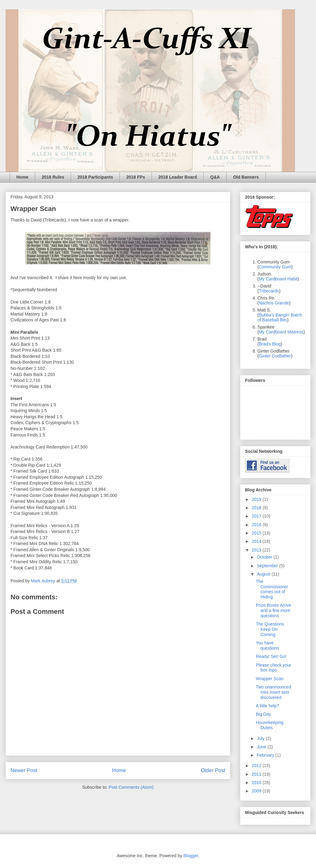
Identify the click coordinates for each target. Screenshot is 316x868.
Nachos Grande (274, 303)
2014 (257, 541)
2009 (257, 791)
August (264, 574)
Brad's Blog (270, 344)
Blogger (191, 856)
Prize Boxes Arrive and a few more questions (273, 610)
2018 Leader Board (178, 177)
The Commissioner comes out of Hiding (272, 589)
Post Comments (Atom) (131, 787)
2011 (257, 774)
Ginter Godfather (275, 356)
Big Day (263, 714)
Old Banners (246, 177)
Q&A (215, 177)
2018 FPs (136, 177)
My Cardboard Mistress (281, 332)
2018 (257, 508)
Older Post (213, 770)
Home (22, 177)
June (262, 747)
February (266, 755)
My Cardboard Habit (278, 279)
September (268, 566)
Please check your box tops (273, 668)
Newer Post (24, 770)
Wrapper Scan (270, 679)
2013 (257, 550)
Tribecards (269, 291)
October (265, 557)
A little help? (268, 706)
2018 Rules (53, 177)
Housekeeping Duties (270, 725)
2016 (257, 525)
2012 (257, 766)
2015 (257, 533)
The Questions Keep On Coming (270, 629)
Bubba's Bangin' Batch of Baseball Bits (280, 317)
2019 (257, 499)
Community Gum (275, 267)
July (261, 738)
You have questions (267, 645)
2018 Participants (95, 177)
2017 (257, 516)
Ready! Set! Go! (271, 656)
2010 (257, 783)
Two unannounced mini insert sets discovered (273, 692)
